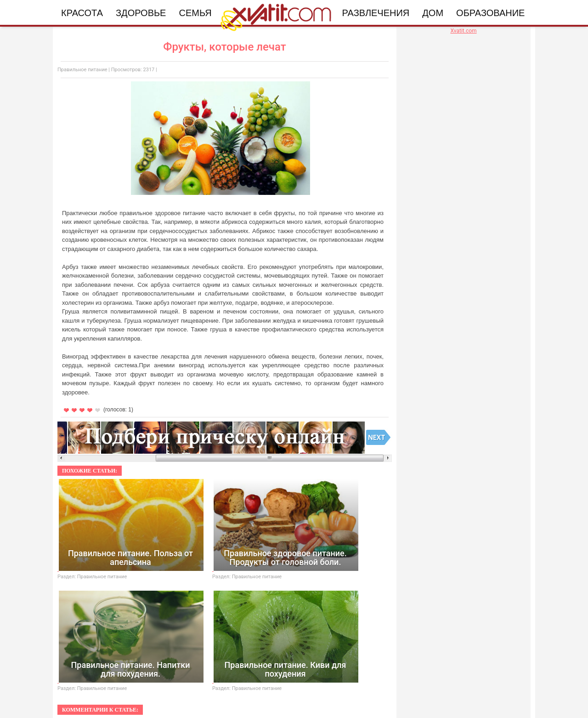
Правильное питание (82, 70)
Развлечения (376, 13)
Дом (433, 13)
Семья (195, 13)
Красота (82, 13)
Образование (490, 13)
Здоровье (141, 13)
